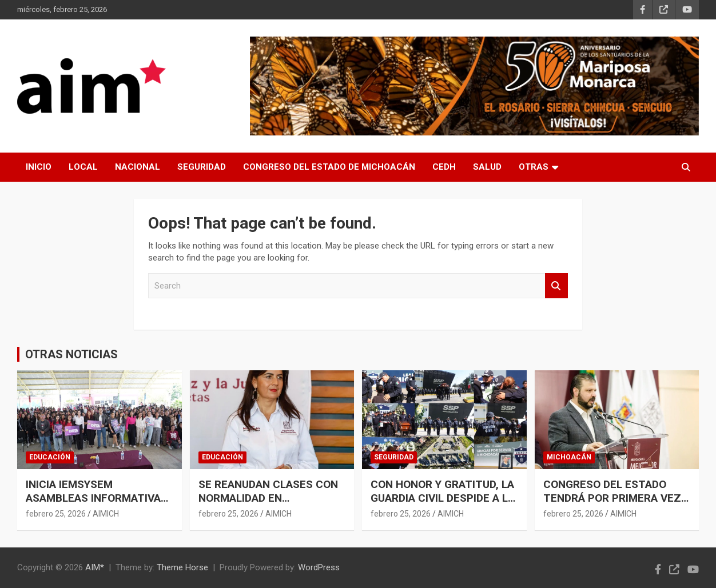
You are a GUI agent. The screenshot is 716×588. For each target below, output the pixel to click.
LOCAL (83, 167)
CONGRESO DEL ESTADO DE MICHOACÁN (329, 167)
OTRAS (534, 167)
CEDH (444, 167)
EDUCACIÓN (50, 457)
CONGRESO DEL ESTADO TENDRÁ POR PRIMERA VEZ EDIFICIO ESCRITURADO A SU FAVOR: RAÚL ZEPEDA (616, 505)
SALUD (487, 167)
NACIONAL (138, 167)
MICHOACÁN (569, 457)
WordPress (319, 567)
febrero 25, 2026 (56, 514)
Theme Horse (182, 567)
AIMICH (106, 514)
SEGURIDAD (202, 167)
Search (556, 286)
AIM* (95, 567)
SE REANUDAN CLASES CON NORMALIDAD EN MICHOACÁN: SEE (268, 498)
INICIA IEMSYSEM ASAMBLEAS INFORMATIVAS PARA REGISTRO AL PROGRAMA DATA (97, 505)
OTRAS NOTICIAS (71, 354)
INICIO (39, 167)
